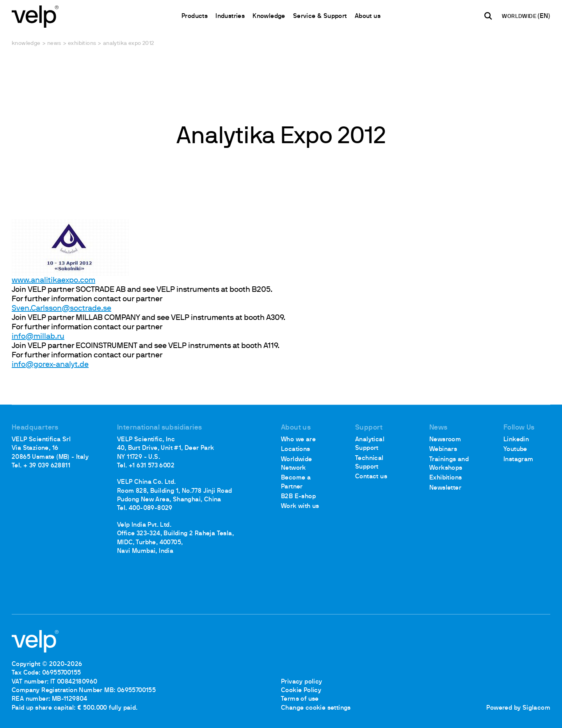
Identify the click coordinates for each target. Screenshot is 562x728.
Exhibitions (82, 44)
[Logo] (35, 16)
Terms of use (300, 699)
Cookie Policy (301, 691)
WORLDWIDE (520, 17)
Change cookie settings (316, 708)
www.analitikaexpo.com (53, 281)
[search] (488, 16)
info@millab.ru (38, 337)
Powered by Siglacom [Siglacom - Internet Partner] (518, 708)
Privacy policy (302, 682)
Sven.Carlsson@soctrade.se (61, 309)
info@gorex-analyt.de (50, 365)
